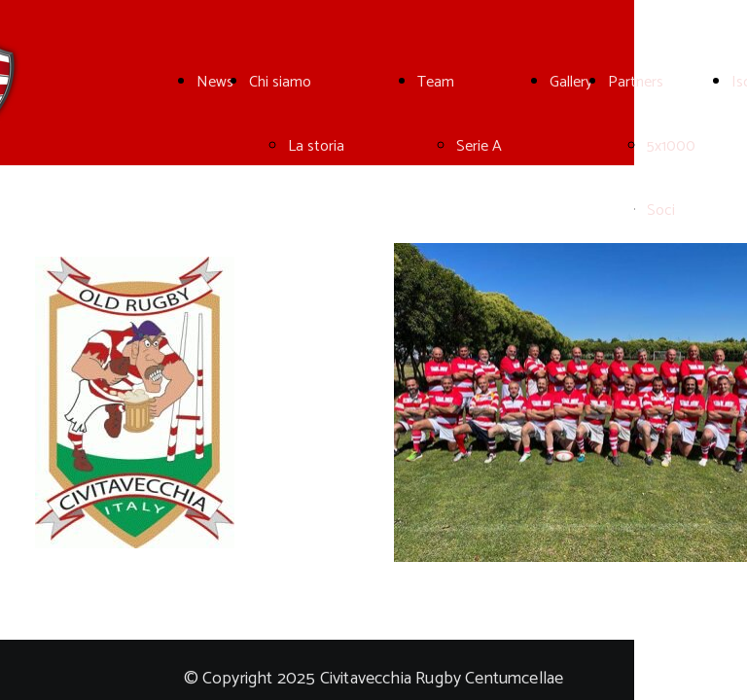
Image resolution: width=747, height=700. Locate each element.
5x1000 (671, 146)
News (215, 82)
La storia (316, 146)
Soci (661, 210)
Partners (636, 82)
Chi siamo (280, 82)
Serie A (479, 146)
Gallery (571, 82)
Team (436, 82)
